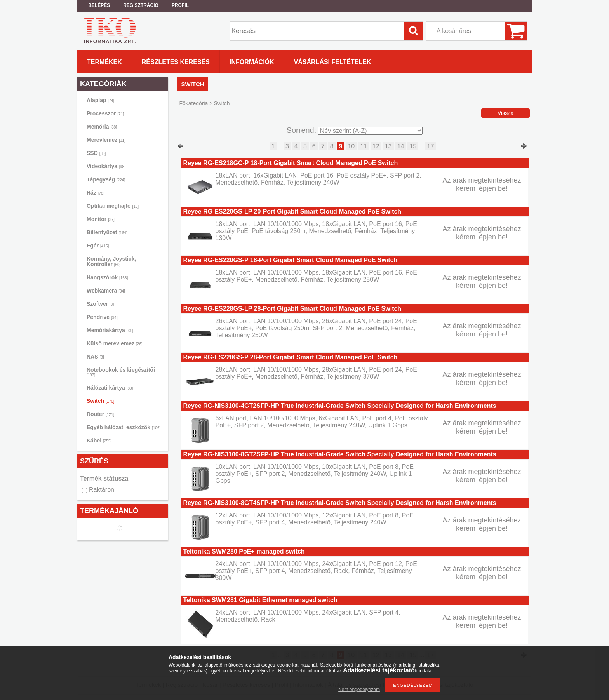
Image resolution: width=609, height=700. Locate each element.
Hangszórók (107, 277)
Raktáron (102, 490)
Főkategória (193, 103)
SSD (96, 153)
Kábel (99, 441)
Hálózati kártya (110, 388)
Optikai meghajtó (113, 206)
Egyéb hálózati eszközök (124, 427)
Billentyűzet (107, 232)
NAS (95, 357)
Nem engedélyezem (359, 690)
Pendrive (102, 317)
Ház (95, 193)
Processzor (105, 113)
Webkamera (106, 291)
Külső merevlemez (115, 343)
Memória (102, 127)
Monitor (101, 219)
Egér (98, 246)
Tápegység (106, 179)
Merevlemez (106, 140)
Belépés (99, 5)
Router (100, 414)
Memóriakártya (110, 330)
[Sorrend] (370, 131)
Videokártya (106, 166)
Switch (100, 401)
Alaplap (100, 100)
